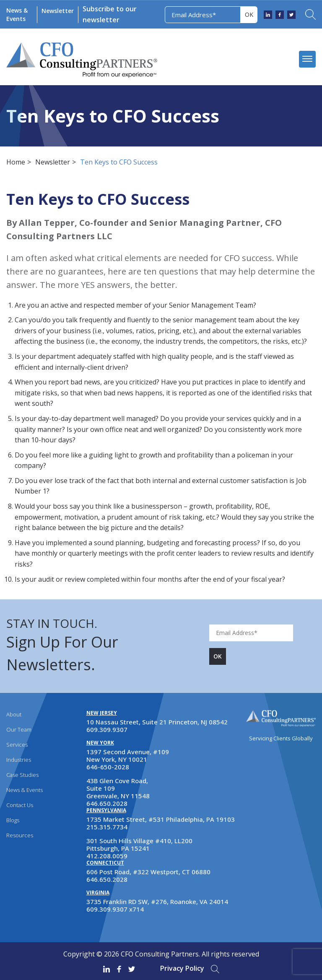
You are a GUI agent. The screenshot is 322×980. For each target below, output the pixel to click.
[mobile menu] (307, 59)
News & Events (17, 14)
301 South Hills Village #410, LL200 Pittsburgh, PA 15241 (139, 844)
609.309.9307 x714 (115, 909)
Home (16, 162)
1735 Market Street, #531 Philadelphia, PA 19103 (161, 819)
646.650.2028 (107, 803)
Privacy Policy (182, 968)
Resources (20, 835)
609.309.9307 (107, 729)
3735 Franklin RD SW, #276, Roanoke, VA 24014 (157, 902)
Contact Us (20, 805)
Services (17, 745)
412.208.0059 (107, 856)
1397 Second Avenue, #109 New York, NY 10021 (128, 755)
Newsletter (58, 11)
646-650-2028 (108, 767)
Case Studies (22, 775)
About (14, 714)
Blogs (13, 820)
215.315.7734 (107, 827)
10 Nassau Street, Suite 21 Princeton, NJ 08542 (157, 722)
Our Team (19, 729)
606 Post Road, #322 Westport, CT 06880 (148, 872)
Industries (19, 760)
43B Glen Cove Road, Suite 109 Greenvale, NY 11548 (118, 788)
